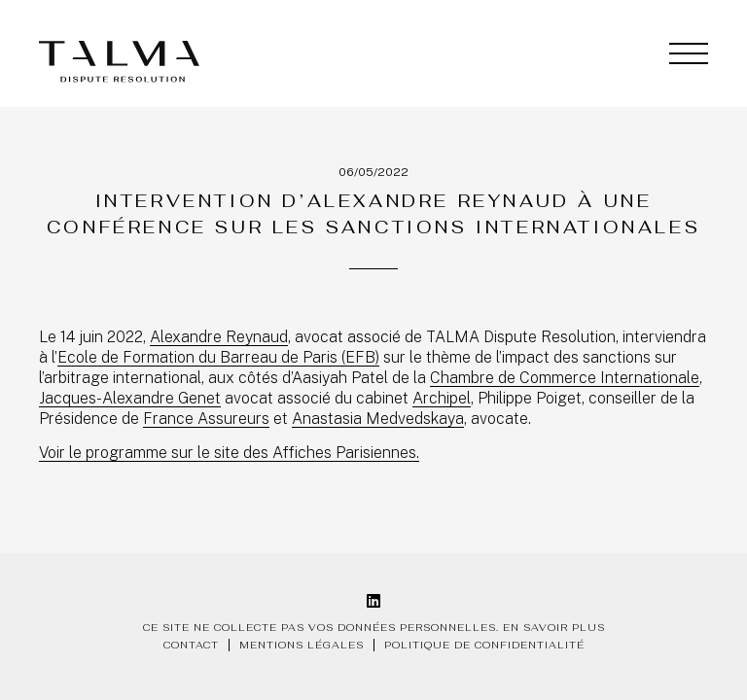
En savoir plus (554, 628)
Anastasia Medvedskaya (378, 419)
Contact (191, 645)
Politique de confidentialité (484, 645)
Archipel (442, 398)
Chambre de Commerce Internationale (565, 378)
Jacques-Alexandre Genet (130, 398)
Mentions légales (302, 645)
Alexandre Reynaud (219, 337)
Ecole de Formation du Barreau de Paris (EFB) (218, 357)
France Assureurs (206, 419)
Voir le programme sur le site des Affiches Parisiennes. (229, 453)
